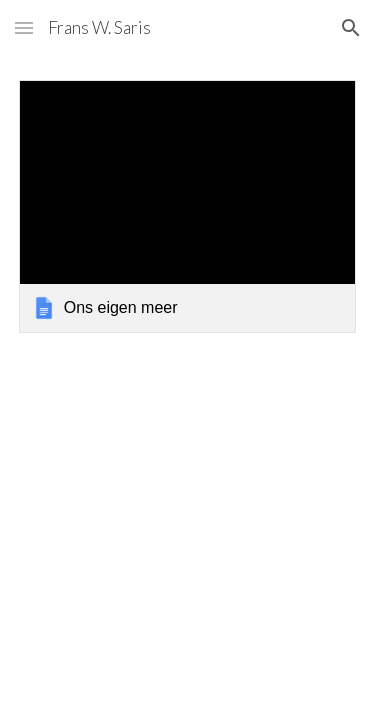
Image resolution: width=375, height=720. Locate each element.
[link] (188, 206)
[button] (24, 27)
